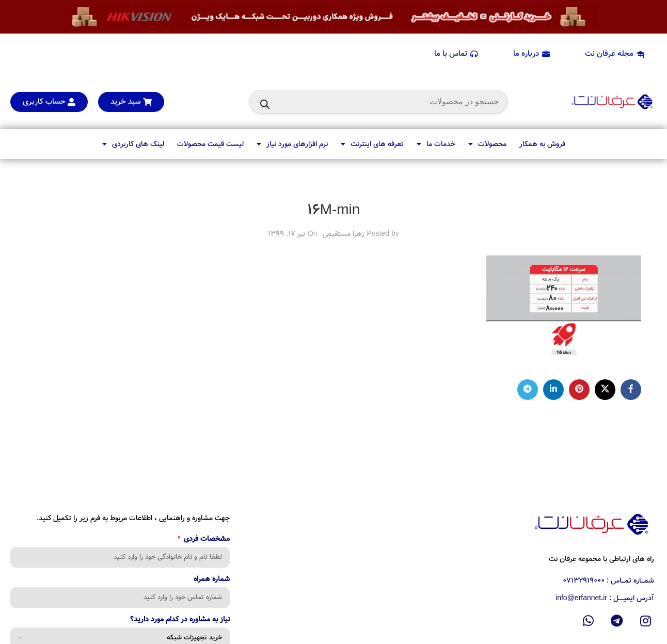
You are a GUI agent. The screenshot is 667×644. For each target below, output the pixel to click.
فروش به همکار (542, 144)
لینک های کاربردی (133, 144)
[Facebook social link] (631, 390)
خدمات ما (436, 144)
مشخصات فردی (206, 540)
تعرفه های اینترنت (372, 144)
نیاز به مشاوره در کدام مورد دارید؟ (180, 620)
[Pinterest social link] (579, 390)
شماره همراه (212, 580)
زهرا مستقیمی (344, 234)
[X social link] (605, 390)
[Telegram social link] (528, 390)
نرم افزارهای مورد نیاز (292, 144)
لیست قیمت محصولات (210, 144)
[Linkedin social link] (553, 390)
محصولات (487, 144)
